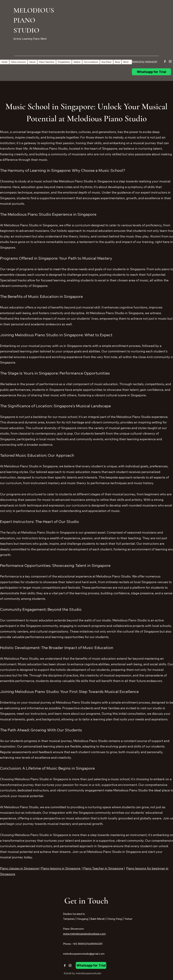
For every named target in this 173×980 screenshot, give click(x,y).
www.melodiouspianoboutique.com (84, 934)
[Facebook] (165, 61)
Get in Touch (86, 901)
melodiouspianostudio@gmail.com (84, 954)
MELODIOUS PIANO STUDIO (34, 20)
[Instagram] (170, 61)
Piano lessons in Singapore (61, 868)
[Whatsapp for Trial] (151, 72)
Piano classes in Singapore (19, 868)
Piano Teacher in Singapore (103, 868)
